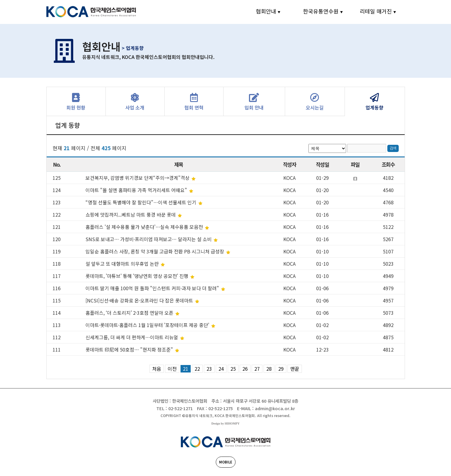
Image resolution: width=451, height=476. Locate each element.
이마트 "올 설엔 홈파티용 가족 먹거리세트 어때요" (137, 190)
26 (245, 369)
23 (209, 369)
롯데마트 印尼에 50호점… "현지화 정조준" (130, 349)
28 (269, 369)
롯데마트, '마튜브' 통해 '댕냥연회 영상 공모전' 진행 (137, 276)
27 (257, 369)
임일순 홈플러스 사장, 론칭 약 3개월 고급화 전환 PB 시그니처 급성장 (155, 251)
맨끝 (295, 369)
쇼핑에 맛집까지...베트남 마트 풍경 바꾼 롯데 (131, 215)
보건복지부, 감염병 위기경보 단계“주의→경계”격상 (138, 178)
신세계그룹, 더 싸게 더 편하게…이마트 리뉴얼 (132, 337)
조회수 (388, 164)
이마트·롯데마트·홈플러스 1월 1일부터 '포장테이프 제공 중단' (148, 325)
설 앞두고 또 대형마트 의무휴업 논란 (123, 264)
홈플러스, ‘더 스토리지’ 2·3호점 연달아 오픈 (130, 313)
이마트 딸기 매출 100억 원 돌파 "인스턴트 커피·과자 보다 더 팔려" (153, 288)
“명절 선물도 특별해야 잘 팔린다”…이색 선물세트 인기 (142, 202)
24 (221, 369)
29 (281, 369)
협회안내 (266, 11)
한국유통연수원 (321, 11)
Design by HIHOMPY (225, 423)
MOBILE (226, 462)
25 (233, 369)
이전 (172, 369)
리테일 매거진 (376, 11)
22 (197, 369)
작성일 (322, 164)
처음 (157, 369)
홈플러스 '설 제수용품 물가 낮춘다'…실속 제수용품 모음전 (145, 227)
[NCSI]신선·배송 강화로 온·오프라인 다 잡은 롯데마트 (140, 300)
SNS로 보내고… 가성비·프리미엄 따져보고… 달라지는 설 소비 (149, 239)
